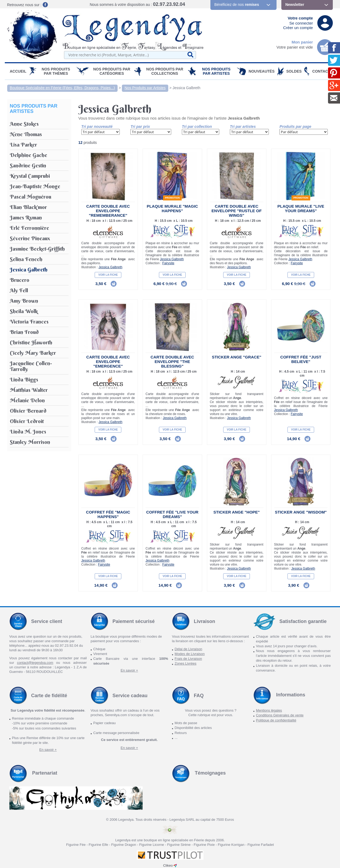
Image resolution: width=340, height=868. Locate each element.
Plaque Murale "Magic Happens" (172, 208)
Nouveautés (261, 71)
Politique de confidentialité (276, 720)
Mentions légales (269, 710)
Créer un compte (298, 28)
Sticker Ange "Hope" (237, 512)
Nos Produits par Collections (165, 71)
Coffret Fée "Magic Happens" (108, 514)
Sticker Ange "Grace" (236, 357)
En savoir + (129, 670)
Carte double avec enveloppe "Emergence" (108, 362)
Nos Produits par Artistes (216, 71)
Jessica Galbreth (186, 88)
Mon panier (302, 42)
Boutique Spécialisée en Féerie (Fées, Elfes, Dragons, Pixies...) (63, 88)
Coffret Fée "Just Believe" (301, 359)
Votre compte (300, 18)
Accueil (18, 71)
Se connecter (301, 23)
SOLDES (294, 71)
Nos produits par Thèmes (56, 71)
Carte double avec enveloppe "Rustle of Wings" (237, 211)
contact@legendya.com (35, 663)
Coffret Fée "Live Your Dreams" (172, 514)
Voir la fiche (108, 275)
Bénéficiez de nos (237, 5)
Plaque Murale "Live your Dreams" (301, 208)
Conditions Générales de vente (280, 715)
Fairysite (168, 263)
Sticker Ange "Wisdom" (301, 512)
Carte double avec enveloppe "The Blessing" (172, 362)
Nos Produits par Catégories (112, 71)
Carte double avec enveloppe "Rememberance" (108, 211)
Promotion (172, 198)
